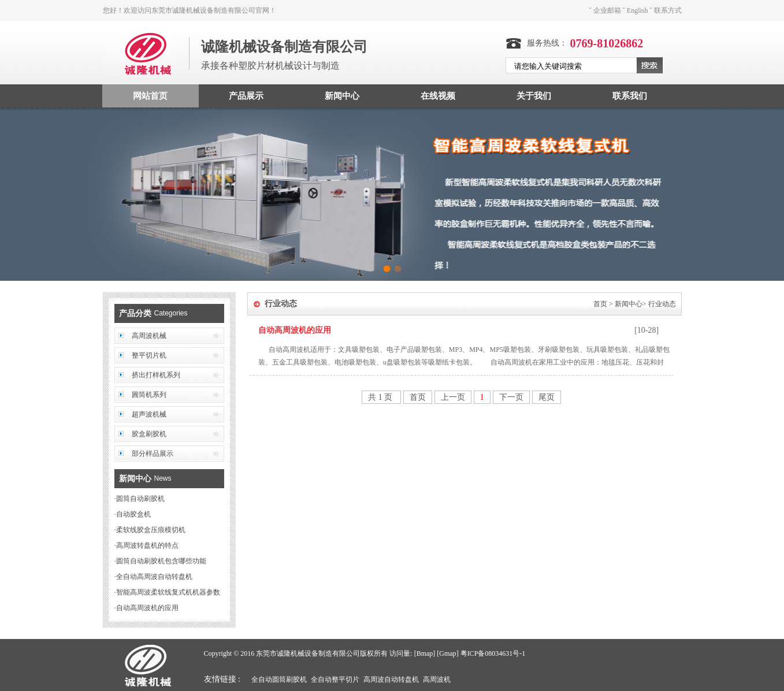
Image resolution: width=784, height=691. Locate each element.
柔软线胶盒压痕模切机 (151, 530)
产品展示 (246, 96)
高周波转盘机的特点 (147, 545)
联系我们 (630, 96)
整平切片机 (149, 355)
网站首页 (150, 96)
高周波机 (437, 679)
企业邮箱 (607, 10)
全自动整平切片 (335, 679)
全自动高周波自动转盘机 (154, 577)
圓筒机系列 (149, 395)
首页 (600, 304)
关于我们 (534, 96)
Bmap (425, 653)
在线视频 (438, 96)
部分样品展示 (153, 454)
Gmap (447, 653)
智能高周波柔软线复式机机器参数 (168, 592)
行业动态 (662, 304)
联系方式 (668, 10)
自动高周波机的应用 (147, 608)
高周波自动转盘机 (391, 679)
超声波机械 (149, 414)
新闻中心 (342, 96)
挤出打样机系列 (156, 375)
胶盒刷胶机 (149, 434)
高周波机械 (149, 336)
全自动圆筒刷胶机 (279, 679)
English (638, 10)
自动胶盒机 (133, 514)
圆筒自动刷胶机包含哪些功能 (161, 561)
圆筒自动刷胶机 (140, 499)
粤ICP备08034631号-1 (493, 653)
